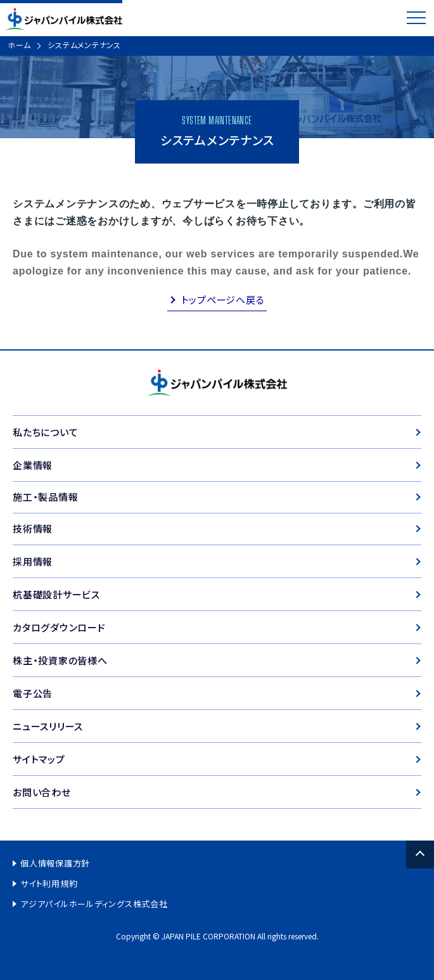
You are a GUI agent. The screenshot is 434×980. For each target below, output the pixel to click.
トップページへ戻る (223, 300)
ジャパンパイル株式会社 (64, 19)
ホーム (19, 45)
